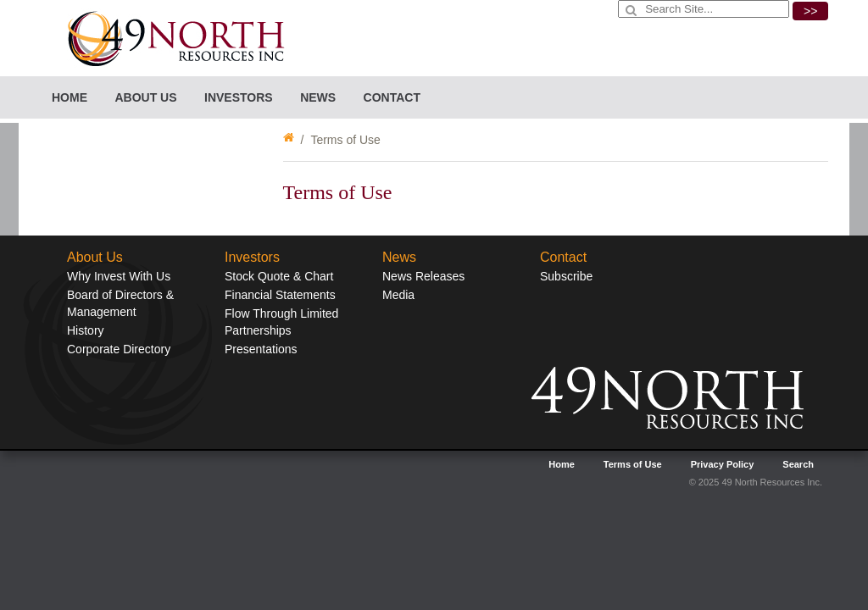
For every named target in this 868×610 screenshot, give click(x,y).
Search (798, 464)
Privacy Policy (723, 464)
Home (70, 97)
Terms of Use (633, 464)
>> (810, 11)
